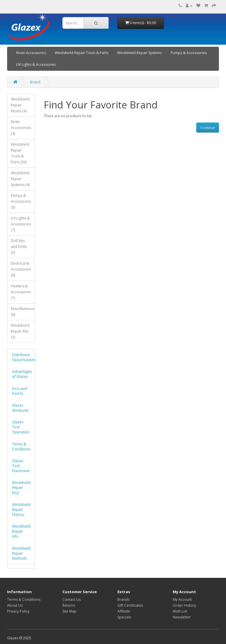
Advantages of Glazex (22, 374)
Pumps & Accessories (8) (21, 201)
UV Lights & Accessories (36, 64)
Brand (35, 82)
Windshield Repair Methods (21, 553)
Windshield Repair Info (21, 531)
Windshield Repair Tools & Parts (82, 53)
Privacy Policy (18, 611)
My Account (182, 599)
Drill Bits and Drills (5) (19, 247)
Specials (124, 617)
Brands (123, 599)
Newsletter (182, 617)
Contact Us (72, 599)
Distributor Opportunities (23, 357)
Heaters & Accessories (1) (21, 292)
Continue (208, 128)
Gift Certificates (130, 605)
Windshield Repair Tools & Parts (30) (20, 153)
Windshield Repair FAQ (21, 488)
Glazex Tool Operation (21, 427)
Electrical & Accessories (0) (21, 269)
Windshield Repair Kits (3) (20, 331)
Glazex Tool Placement (21, 466)
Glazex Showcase (20, 408)
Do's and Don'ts (20, 391)
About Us (15, 605)
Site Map (69, 611)
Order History (184, 605)
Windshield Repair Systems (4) (20, 179)
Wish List (180, 611)
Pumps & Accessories (189, 53)
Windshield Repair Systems (139, 53)
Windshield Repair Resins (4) (20, 105)
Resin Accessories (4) (21, 128)
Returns (69, 605)
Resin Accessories (31, 53)
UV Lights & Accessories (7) (21, 224)
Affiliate (124, 611)
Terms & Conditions (21, 447)
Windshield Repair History (21, 510)
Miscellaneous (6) (23, 312)
